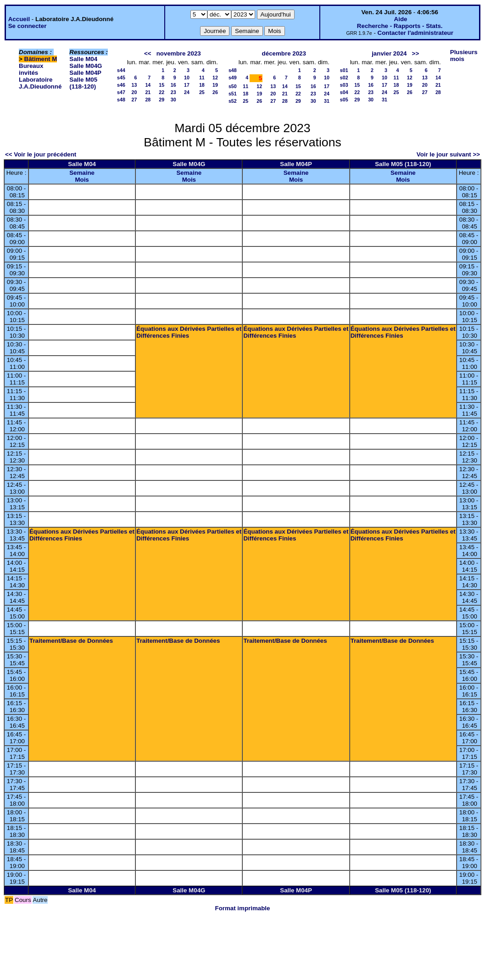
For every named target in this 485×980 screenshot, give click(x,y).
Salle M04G (86, 66)
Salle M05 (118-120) (83, 83)
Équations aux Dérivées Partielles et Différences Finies (189, 332)
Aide (401, 19)
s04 (344, 92)
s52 (233, 101)
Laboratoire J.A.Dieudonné (40, 83)
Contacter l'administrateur (415, 33)
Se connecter (28, 26)
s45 (121, 78)
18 (202, 85)
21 (148, 92)
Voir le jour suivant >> (448, 154)
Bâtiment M (41, 59)
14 (148, 85)
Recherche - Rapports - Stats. (400, 26)
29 (162, 100)
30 (173, 100)
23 (173, 92)
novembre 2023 (179, 53)
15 (162, 85)
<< (148, 53)
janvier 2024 (389, 53)
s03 (344, 85)
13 (134, 85)
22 (162, 92)
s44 (121, 70)
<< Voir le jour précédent (41, 154)
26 (215, 92)
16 (173, 85)
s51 (233, 94)
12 (215, 78)
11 (202, 78)
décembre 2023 (284, 53)
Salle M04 (83, 59)
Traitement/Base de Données (71, 641)
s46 (121, 85)
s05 (344, 100)
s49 (233, 78)
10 (187, 78)
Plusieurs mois (464, 56)
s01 (344, 70)
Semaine (82, 173)
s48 (121, 100)
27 (134, 100)
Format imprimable (243, 908)
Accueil (19, 19)
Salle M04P (85, 73)
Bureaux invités (31, 69)
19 (215, 85)
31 (327, 101)
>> (416, 53)
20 (134, 92)
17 (187, 85)
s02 (344, 78)
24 (187, 92)
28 (148, 100)
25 (202, 92)
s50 (233, 86)
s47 (121, 92)
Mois (82, 180)
